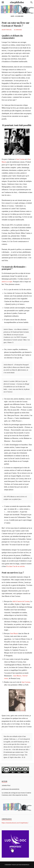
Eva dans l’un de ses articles (16, 566)
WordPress (25, 865)
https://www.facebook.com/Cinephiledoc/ (15, 823)
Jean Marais (14, 633)
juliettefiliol (7, 30)
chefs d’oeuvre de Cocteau (21, 601)
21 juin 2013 (18, 30)
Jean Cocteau (20, 159)
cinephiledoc (17, 2)
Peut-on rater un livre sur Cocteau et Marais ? (16, 24)
